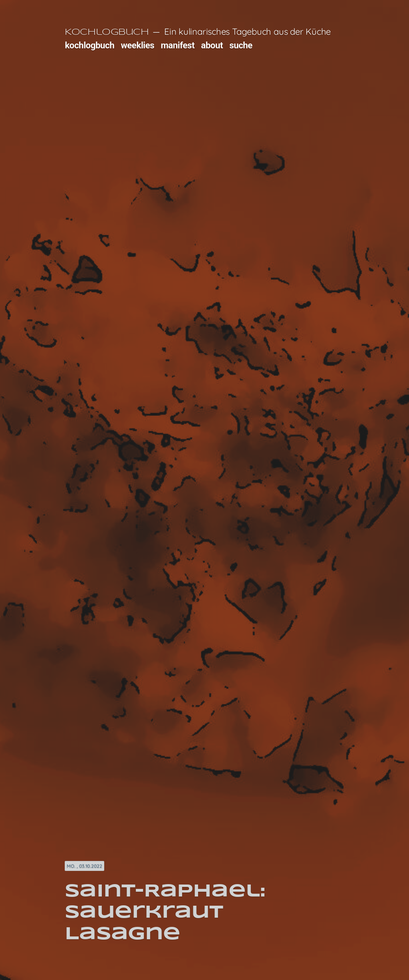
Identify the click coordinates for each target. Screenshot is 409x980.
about (212, 45)
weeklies (137, 45)
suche (241, 45)
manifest (178, 45)
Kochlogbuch (107, 32)
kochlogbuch (89, 45)
